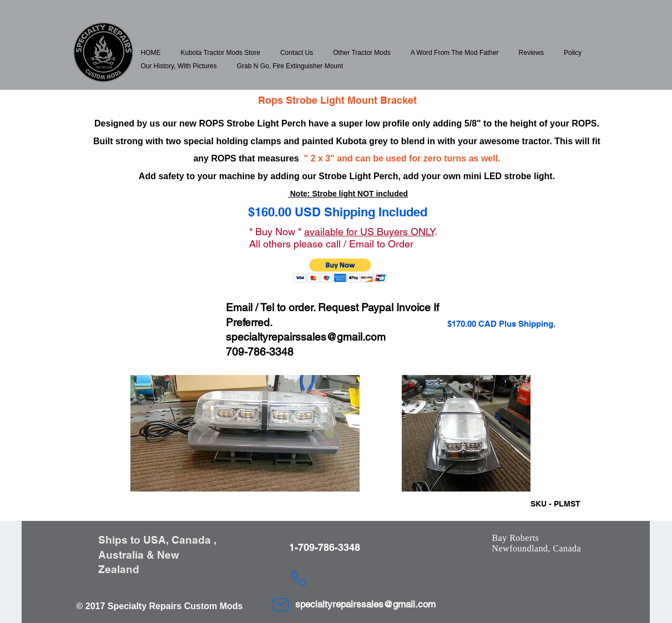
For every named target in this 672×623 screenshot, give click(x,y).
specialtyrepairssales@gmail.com (306, 337)
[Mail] (281, 605)
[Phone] (299, 578)
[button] (221, 53)
